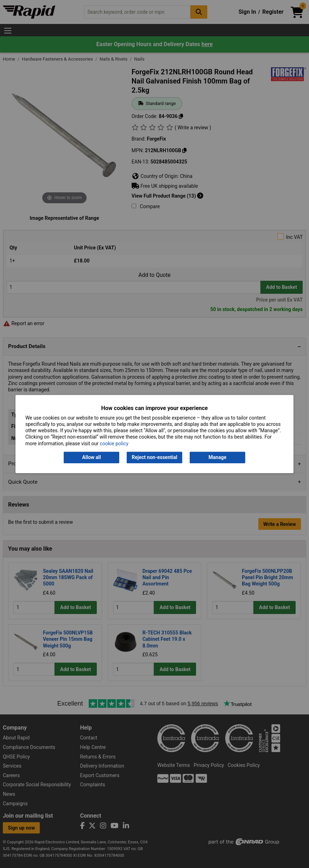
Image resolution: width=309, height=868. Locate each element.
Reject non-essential (154, 457)
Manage (218, 457)
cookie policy (114, 444)
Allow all (91, 457)
